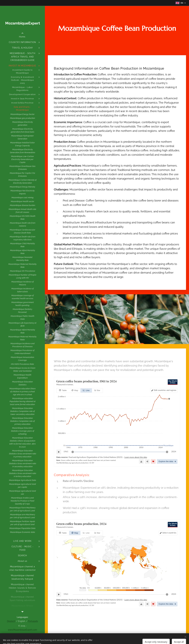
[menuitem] (22, 37)
